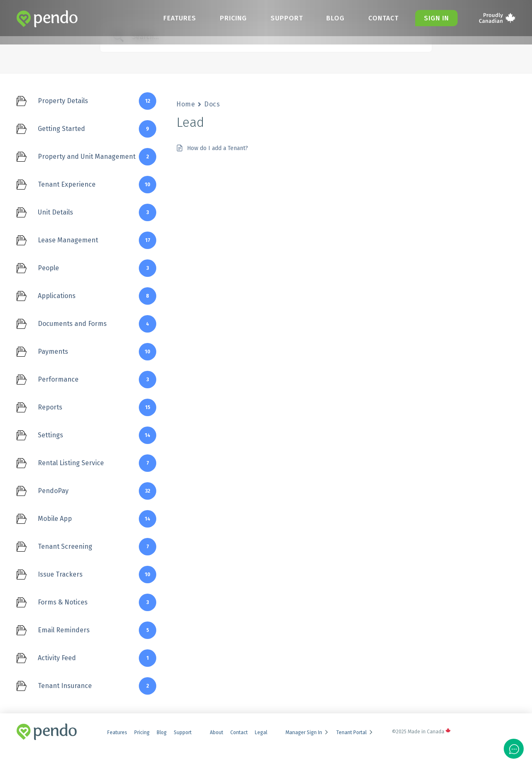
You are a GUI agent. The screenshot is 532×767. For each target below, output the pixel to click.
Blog (334, 18)
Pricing (231, 18)
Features (177, 18)
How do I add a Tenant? (218, 148)
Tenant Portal (355, 732)
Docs (212, 104)
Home (186, 104)
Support (285, 18)
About (217, 732)
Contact (383, 18)
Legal (261, 732)
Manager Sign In (307, 732)
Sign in (436, 18)
